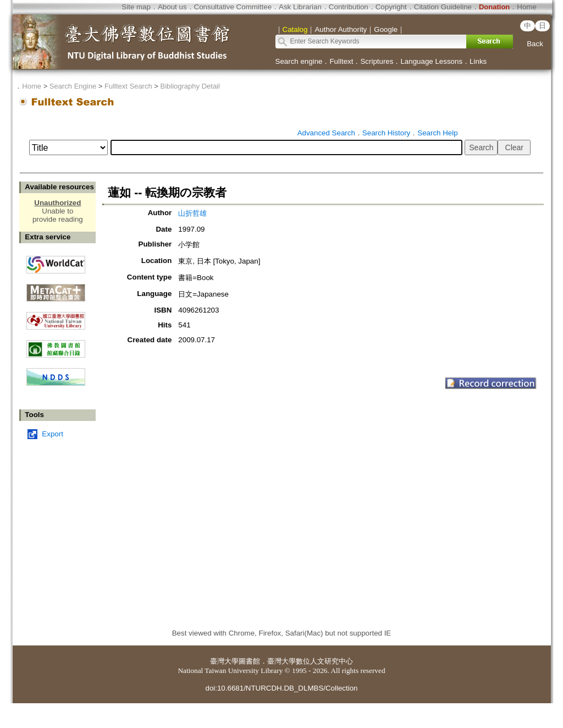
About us (172, 7)
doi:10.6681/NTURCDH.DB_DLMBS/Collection (281, 688)
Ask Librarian (300, 7)
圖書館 (249, 661)
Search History (386, 133)
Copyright (391, 7)
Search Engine (73, 86)
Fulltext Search (128, 86)
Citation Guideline (443, 7)
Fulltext (341, 61)
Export (53, 434)
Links (478, 61)
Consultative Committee (233, 7)
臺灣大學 (224, 661)
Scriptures (377, 61)
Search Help (437, 133)
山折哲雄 (192, 213)
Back (535, 44)
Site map (136, 7)
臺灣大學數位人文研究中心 (310, 661)
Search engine (299, 61)
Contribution (349, 7)
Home (527, 7)
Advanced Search (326, 133)
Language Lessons (431, 61)
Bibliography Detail (190, 86)
